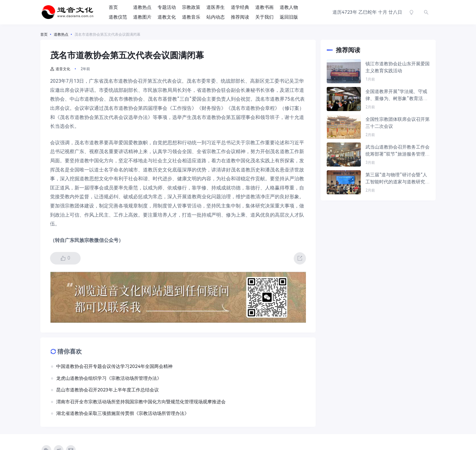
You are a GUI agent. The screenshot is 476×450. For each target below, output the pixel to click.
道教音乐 (191, 17)
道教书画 (264, 7)
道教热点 (142, 7)
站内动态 (216, 17)
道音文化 (60, 69)
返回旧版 (289, 17)
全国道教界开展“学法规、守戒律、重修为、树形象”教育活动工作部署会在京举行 (396, 95)
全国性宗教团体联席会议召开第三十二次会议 (398, 123)
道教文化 (167, 17)
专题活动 (167, 7)
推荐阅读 (240, 17)
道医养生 (216, 7)
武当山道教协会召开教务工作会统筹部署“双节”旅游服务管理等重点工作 (398, 151)
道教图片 (142, 17)
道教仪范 (118, 17)
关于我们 (264, 17)
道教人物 (289, 7)
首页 (113, 7)
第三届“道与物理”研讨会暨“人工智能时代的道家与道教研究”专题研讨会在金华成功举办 (396, 179)
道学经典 (240, 7)
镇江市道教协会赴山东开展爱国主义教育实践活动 (398, 67)
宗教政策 (191, 7)
